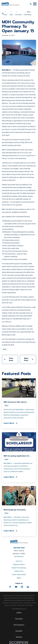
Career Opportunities (19, 575)
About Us (19, 561)
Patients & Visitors (19, 564)
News (5, 349)
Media (19, 578)
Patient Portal (19, 571)
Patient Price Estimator (19, 568)
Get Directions (19, 556)
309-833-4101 (19, 548)
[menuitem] (19, 613)
